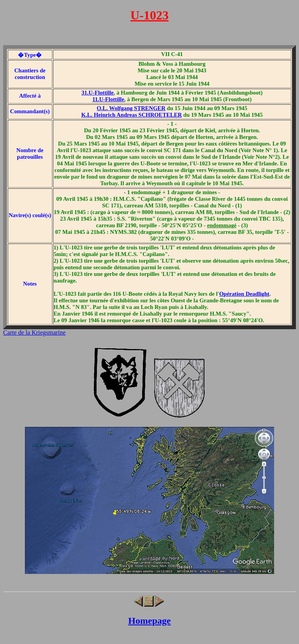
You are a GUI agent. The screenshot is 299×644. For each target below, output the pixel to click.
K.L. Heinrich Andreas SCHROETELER (132, 115)
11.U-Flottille (108, 99)
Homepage (149, 621)
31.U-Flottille (98, 93)
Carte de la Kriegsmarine (34, 333)
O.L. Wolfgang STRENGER (131, 108)
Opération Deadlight (244, 294)
